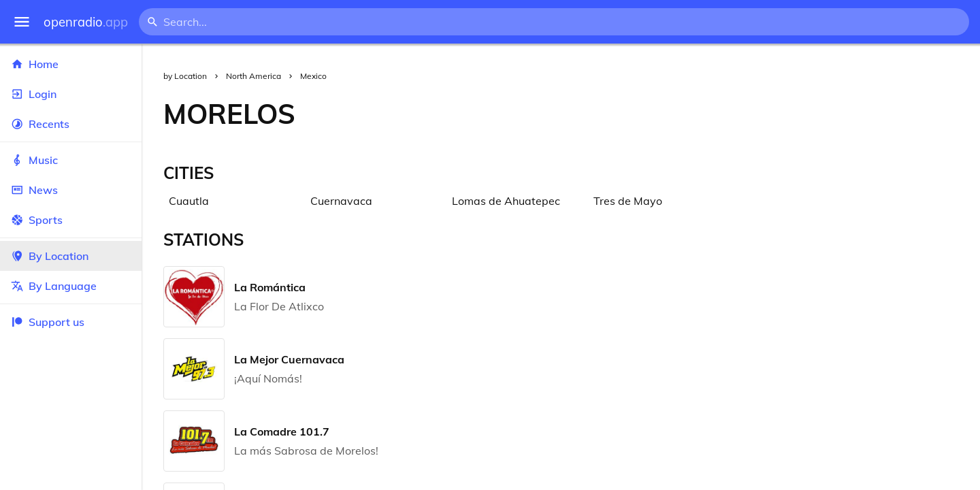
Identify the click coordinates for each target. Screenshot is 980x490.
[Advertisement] (649, 114)
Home (71, 64)
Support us (48, 322)
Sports (71, 220)
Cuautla (189, 201)
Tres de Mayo (628, 201)
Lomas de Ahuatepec (506, 201)
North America (254, 76)
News (71, 190)
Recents (71, 124)
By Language (71, 286)
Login (71, 94)
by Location (185, 76)
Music (71, 160)
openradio (86, 22)
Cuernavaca (341, 201)
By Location (71, 256)
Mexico (313, 76)
